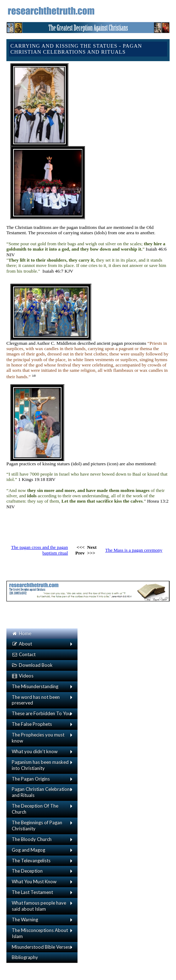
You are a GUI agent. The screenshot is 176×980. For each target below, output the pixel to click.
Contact (24, 654)
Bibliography (25, 957)
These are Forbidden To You (41, 713)
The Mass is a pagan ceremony (134, 550)
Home (22, 633)
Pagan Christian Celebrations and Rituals (42, 792)
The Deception (27, 871)
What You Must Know (34, 882)
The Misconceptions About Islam (40, 933)
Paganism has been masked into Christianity (40, 765)
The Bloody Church (32, 839)
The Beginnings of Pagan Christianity (37, 826)
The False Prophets (32, 724)
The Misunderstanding (35, 686)
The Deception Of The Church (35, 809)
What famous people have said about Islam (39, 906)
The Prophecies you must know (38, 738)
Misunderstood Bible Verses (41, 947)
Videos (23, 676)
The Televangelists (31, 861)
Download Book (32, 665)
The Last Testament (32, 892)
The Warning (25, 920)
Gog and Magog (28, 850)
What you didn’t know (35, 751)
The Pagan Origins (31, 779)
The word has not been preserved (36, 700)
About (22, 644)
